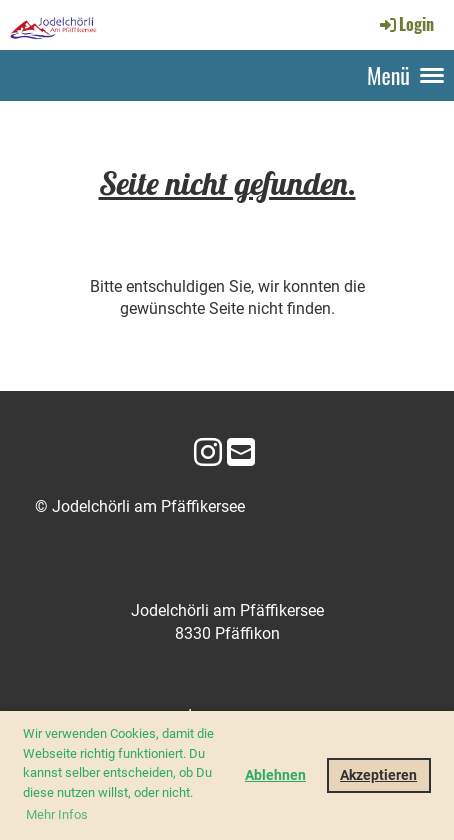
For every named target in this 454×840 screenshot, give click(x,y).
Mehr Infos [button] (57, 814)
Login (405, 24)
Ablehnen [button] (275, 775)
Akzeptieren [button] (378, 775)
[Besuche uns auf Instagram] (208, 453)
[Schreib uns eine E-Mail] (241, 453)
